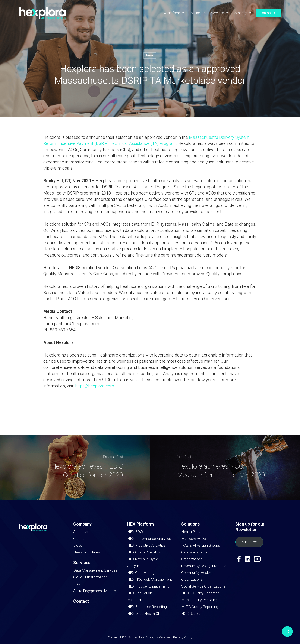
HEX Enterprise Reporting (147, 607)
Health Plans (191, 532)
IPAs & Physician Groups (201, 545)
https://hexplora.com (95, 386)
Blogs (78, 545)
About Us (81, 532)
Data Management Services (95, 570)
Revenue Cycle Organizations (204, 566)
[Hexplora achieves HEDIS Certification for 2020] (75, 467)
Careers (79, 539)
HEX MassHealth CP (144, 614)
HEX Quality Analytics (144, 552)
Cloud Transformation (90, 577)
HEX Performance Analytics (149, 539)
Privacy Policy (183, 637)
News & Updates (87, 552)
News (150, 55)
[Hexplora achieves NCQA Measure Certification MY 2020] (225, 467)
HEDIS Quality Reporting (200, 593)
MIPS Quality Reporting (199, 600)
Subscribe (249, 542)
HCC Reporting (193, 614)
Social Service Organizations (203, 586)
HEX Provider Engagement (148, 586)
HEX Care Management (146, 573)
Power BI (80, 584)
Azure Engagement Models (95, 591)
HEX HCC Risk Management (150, 579)
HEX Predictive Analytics (146, 545)
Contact (81, 601)
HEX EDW (135, 532)
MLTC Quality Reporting (200, 607)
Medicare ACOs (194, 539)
